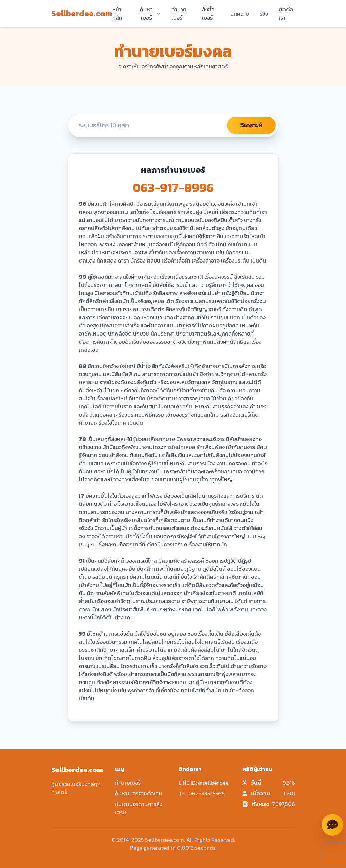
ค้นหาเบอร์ (150, 14)
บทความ (240, 14)
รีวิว (264, 14)
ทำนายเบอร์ (179, 14)
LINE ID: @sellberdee (204, 783)
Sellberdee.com (82, 14)
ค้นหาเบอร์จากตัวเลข (139, 793)
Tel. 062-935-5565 (201, 793)
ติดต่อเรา (286, 14)
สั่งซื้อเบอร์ (208, 14)
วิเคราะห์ (251, 125)
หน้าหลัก (117, 14)
